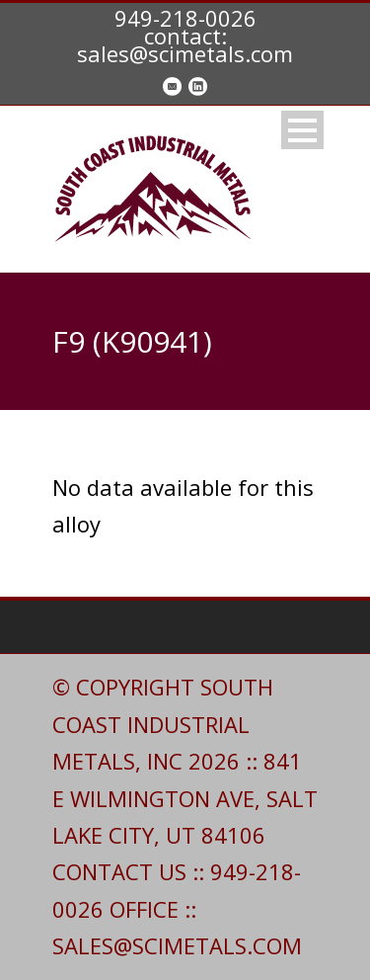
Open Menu (302, 130)
